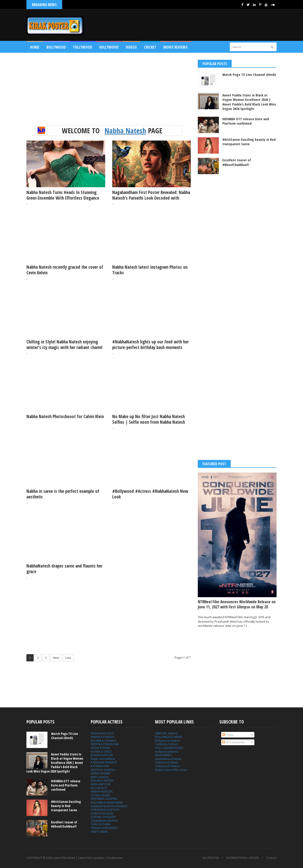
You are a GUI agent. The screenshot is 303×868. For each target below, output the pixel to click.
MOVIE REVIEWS (175, 47)
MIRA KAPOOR (101, 784)
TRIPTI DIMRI (99, 832)
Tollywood (83, 47)
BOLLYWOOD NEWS (169, 737)
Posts (228, 735)
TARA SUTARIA (101, 824)
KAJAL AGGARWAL (103, 759)
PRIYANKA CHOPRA (104, 799)
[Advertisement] (191, 25)
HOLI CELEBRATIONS (169, 748)
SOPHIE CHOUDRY (103, 817)
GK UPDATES (211, 858)
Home (35, 47)
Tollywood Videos (168, 766)
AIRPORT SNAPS (166, 733)
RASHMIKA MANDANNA (107, 802)
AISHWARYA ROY (102, 733)
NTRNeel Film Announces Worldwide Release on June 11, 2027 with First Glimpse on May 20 (237, 604)
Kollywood (109, 47)
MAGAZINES (163, 755)
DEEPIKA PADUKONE (105, 744)
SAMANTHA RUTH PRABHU (109, 806)
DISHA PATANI (100, 748)
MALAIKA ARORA (102, 780)
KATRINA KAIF (100, 766)
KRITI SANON (100, 777)
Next (56, 658)
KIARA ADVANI (100, 773)
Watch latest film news (171, 770)
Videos (131, 47)
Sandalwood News (168, 759)
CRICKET (150, 47)
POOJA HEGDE (101, 795)
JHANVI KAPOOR (102, 755)
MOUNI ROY (99, 788)
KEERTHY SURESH (103, 770)
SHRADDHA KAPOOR (105, 810)
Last (68, 658)
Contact (271, 858)
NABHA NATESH (102, 791)
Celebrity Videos (167, 744)
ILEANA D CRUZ (101, 752)
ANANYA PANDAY (103, 737)
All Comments (233, 742)
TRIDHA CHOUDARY (104, 828)
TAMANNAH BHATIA (104, 821)
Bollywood (56, 47)
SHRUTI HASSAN (102, 813)
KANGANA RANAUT (104, 762)
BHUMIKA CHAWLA (104, 741)
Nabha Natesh (125, 131)
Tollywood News (167, 762)
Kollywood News (167, 752)
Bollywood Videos (168, 741)
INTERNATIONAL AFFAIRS (243, 858)
